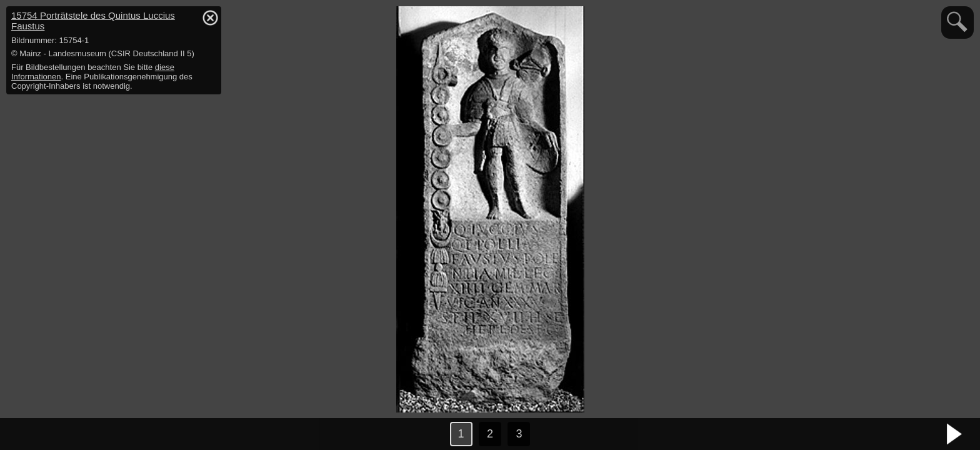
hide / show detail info (210, 17)
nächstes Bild (955, 434)
